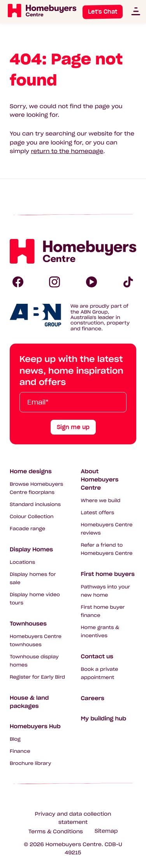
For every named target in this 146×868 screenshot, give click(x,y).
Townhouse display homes (34, 661)
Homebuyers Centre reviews (107, 529)
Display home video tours (35, 599)
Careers (93, 698)
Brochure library (30, 764)
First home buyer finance (103, 611)
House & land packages (29, 702)
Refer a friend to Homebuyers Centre (107, 549)
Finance (20, 751)
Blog (15, 739)
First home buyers (108, 574)
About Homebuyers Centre (100, 479)
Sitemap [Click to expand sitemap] (106, 831)
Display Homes (31, 549)
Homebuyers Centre (74, 844)
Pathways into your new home (106, 591)
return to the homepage (67, 151)
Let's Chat (103, 12)
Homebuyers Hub (35, 726)
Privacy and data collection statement (73, 818)
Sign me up (73, 427)
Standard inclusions (35, 505)
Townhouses (28, 624)
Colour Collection (32, 517)
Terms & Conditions (56, 831)
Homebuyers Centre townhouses (36, 641)
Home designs (31, 471)
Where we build (101, 501)
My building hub (104, 718)
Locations (22, 562)
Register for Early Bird (37, 677)
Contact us (97, 656)
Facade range (27, 529)
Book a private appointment (100, 674)
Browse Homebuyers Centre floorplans (36, 488)
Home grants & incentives (100, 632)
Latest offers (98, 513)
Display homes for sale (33, 579)
